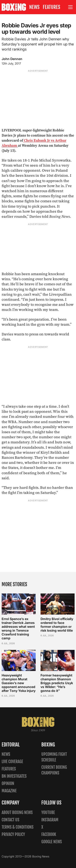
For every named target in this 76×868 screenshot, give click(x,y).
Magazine (9, 791)
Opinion (8, 783)
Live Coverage (12, 762)
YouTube (48, 813)
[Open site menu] (71, 7)
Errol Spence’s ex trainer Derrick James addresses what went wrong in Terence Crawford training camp (18, 629)
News (34, 7)
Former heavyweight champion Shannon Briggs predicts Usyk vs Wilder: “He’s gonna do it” (57, 683)
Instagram (50, 820)
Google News (52, 842)
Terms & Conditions (18, 827)
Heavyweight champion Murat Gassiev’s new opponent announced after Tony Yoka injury (19, 683)
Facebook (49, 834)
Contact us (10, 820)
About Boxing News (17, 813)
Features (51, 7)
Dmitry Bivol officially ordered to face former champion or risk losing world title (57, 625)
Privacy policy (13, 834)
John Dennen (12, 59)
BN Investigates (14, 776)
